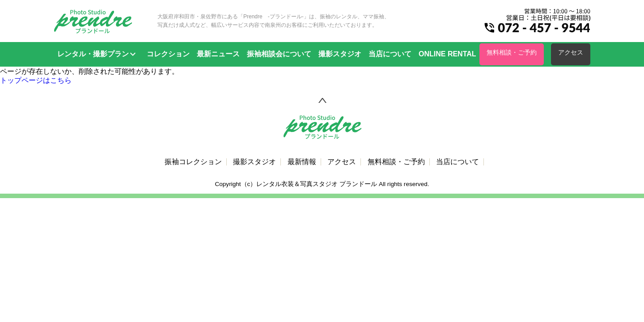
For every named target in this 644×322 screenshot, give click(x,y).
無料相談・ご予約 (512, 52)
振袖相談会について (279, 54)
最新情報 (302, 162)
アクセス (571, 52)
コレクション (168, 54)
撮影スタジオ (340, 54)
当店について (390, 54)
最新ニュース (218, 54)
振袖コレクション (193, 162)
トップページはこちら (36, 80)
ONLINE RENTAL (447, 54)
